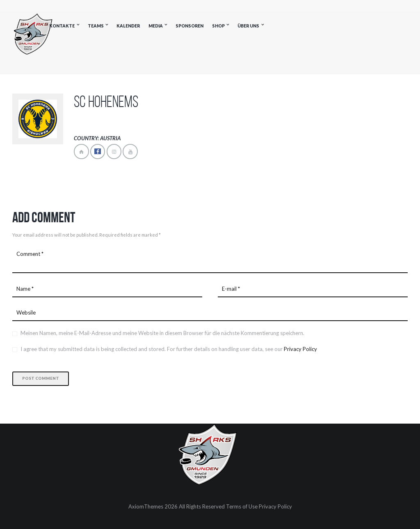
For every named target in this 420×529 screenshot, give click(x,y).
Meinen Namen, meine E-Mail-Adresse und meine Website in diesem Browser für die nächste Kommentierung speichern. (162, 333)
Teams (96, 26)
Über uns (248, 26)
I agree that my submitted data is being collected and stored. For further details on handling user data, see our (169, 349)
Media (156, 26)
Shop (218, 26)
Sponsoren (189, 26)
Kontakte (62, 26)
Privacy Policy (300, 349)
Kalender (128, 26)
